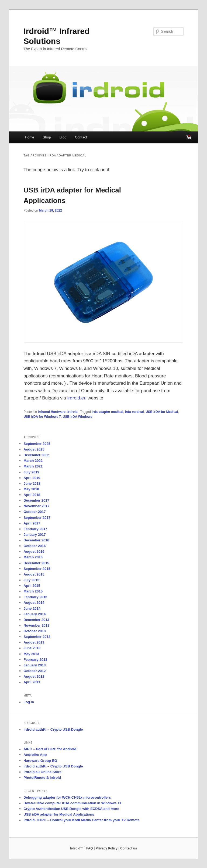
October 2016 (34, 546)
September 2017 (37, 518)
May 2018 (31, 489)
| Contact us (128, 848)
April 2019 (32, 478)
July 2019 (31, 472)
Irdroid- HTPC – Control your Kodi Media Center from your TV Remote (81, 820)
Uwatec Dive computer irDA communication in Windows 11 (72, 803)
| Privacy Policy (106, 848)
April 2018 (32, 495)
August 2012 (34, 676)
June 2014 (32, 608)
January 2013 (34, 665)
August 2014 (34, 603)
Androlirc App (35, 755)
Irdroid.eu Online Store (42, 772)
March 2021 (33, 466)
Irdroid (73, 412)
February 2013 (35, 660)
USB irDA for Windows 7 (42, 417)
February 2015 (35, 597)
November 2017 (36, 506)
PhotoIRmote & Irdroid (42, 778)
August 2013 (34, 642)
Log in (29, 702)
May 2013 (31, 654)
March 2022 (33, 461)
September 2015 (37, 569)
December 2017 (36, 500)
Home (30, 137)
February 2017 (35, 529)
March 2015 (33, 591)
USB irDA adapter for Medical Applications (59, 814)
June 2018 (32, 483)
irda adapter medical (107, 412)
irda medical (134, 412)
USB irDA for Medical (162, 412)
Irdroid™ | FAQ (82, 848)
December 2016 (36, 540)
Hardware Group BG (40, 761)
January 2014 (34, 614)
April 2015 (32, 586)
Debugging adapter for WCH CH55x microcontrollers (67, 797)
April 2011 (32, 682)
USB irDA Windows (77, 417)
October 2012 (34, 671)
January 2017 (34, 535)
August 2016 (34, 551)
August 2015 (34, 574)
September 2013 (37, 637)
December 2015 (36, 563)
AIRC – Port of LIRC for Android (50, 749)
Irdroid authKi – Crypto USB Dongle (53, 729)
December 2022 (36, 455)
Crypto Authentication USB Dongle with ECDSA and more (71, 809)
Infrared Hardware (52, 412)
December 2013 (36, 620)
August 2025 (34, 449)
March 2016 (33, 557)
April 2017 (32, 523)
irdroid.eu (76, 398)
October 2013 (34, 631)
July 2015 (31, 580)
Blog (63, 137)
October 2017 (34, 512)
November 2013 (36, 625)
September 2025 (37, 444)
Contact (81, 137)
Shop (47, 137)
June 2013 (32, 648)
